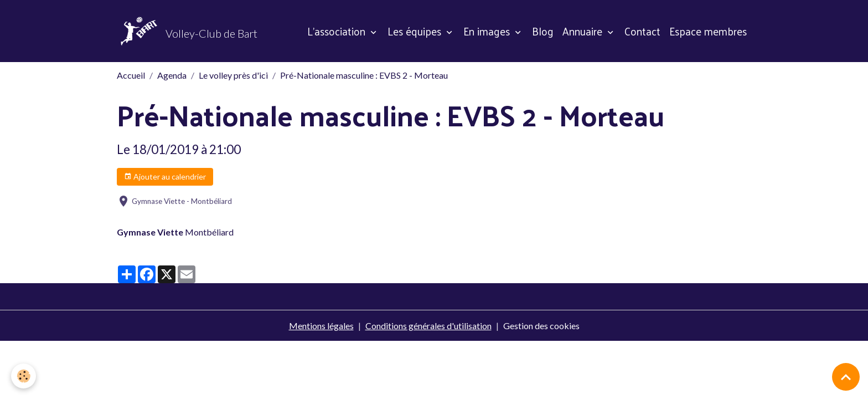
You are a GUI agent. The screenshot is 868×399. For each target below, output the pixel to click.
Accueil (131, 75)
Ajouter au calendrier (165, 177)
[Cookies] (24, 376)
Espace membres (708, 31)
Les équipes (416, 31)
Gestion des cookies (541, 326)
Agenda (172, 75)
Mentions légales (321, 326)
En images (488, 31)
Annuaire (584, 31)
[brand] (187, 31)
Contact (642, 31)
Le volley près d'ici (233, 75)
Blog (543, 31)
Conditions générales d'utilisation (428, 326)
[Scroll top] (846, 377)
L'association (338, 31)
